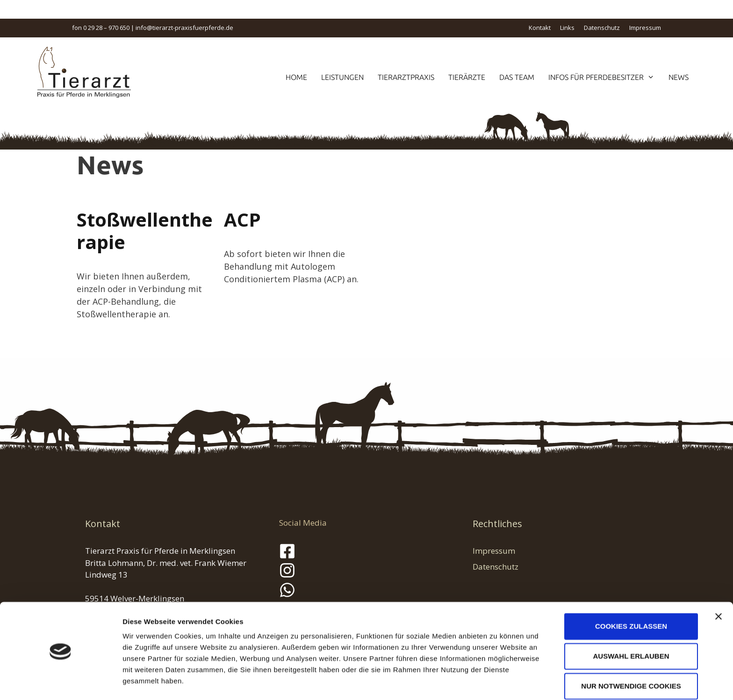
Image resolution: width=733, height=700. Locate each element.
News (679, 77)
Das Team (517, 77)
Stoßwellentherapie (145, 231)
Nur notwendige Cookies (631, 656)
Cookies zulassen (631, 596)
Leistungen (342, 77)
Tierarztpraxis (406, 77)
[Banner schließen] (719, 587)
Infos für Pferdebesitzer (605, 77)
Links (567, 28)
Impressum (645, 28)
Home (296, 77)
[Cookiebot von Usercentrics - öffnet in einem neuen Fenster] (61, 682)
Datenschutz (602, 28)
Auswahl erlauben (631, 626)
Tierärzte (467, 77)
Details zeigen (497, 682)
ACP (242, 219)
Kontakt (540, 28)
